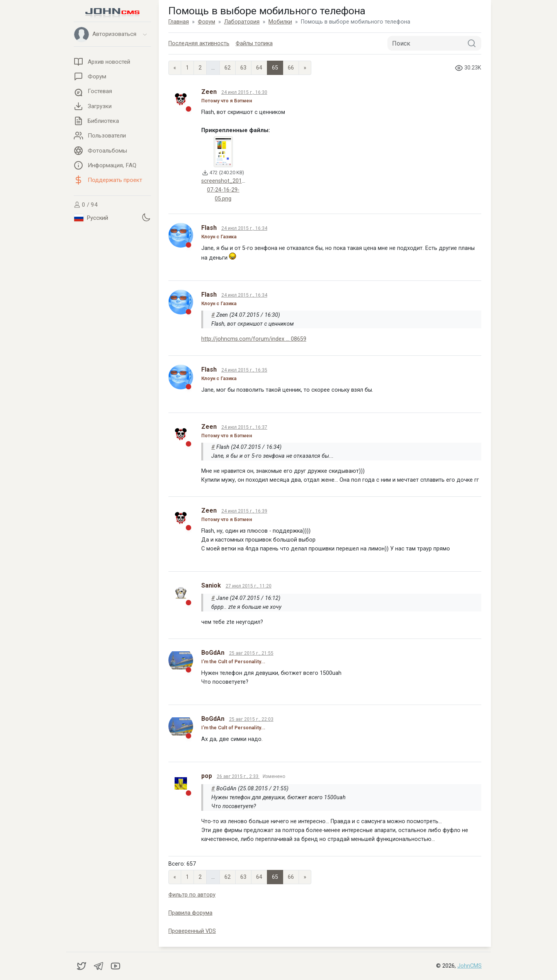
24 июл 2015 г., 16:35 (244, 370)
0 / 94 (86, 205)
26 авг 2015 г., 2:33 (238, 776)
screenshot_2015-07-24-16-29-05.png (224, 190)
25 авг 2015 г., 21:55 (251, 653)
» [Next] (305, 68)
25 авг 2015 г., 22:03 (251, 719)
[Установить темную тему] (146, 217)
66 (291, 68)
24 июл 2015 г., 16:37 (244, 427)
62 (228, 68)
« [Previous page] (175, 68)
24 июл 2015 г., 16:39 (244, 511)
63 (243, 68)
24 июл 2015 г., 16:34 (244, 228)
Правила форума (190, 913)
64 (259, 68)
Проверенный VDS (192, 931)
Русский (91, 218)
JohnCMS (470, 966)
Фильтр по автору (192, 895)
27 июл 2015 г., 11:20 (249, 586)
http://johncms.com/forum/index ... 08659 (254, 339)
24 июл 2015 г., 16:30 (244, 92)
